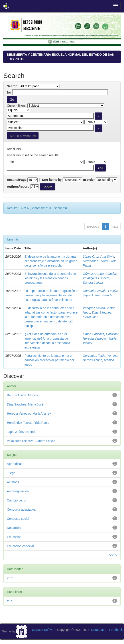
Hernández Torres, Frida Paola (28, 423)
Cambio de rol (17, 500)
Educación (14, 537)
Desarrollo (14, 528)
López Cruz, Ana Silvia (99, 257)
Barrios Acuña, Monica (98, 360)
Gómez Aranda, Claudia (99, 274)
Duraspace (99, 630)
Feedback (116, 630)
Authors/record (18, 187)
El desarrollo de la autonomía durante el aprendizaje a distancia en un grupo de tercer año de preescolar (51, 261)
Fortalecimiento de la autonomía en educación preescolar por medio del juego (49, 360)
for (9, 92)
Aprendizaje (15, 464)
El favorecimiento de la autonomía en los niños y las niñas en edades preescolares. (50, 278)
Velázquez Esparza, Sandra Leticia (31, 441)
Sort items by (52, 180)
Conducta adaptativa (21, 509)
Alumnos (13, 482)
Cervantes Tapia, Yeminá (100, 356)
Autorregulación (18, 491)
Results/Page (17, 180)
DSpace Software (44, 630)
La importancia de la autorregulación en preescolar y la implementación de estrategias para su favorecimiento (52, 295)
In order (89, 180)
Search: (13, 86)
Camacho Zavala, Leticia (100, 291)
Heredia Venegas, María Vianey (29, 414)
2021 (10, 578)
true (10, 601)
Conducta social (18, 519)
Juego (11, 473)
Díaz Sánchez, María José (25, 404)
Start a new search (23, 136)
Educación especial (20, 546)
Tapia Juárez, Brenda (98, 295)
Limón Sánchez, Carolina (100, 334)
